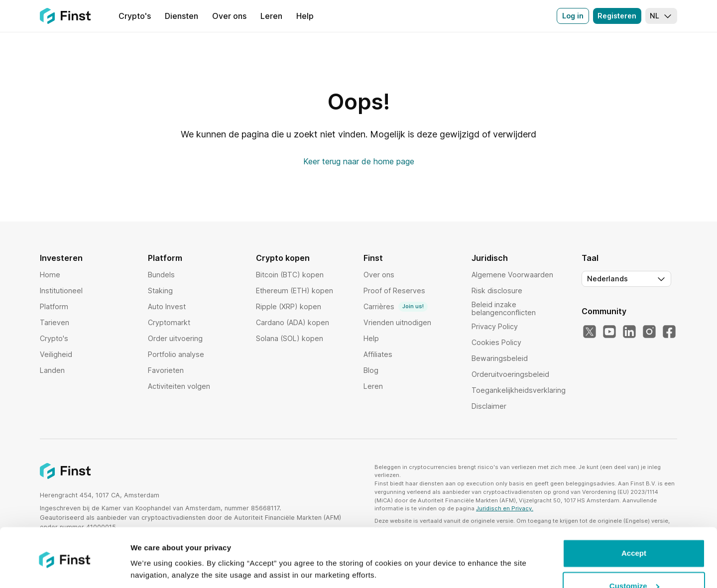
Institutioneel (61, 291)
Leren (373, 386)
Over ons (379, 275)
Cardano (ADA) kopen (293, 322)
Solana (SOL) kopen (290, 338)
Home (50, 275)
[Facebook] (669, 332)
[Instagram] (649, 332)
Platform (54, 306)
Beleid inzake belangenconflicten (504, 308)
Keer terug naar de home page (359, 161)
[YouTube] (609, 332)
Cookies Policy (496, 342)
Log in (573, 16)
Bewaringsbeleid (500, 358)
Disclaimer (489, 406)
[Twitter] (590, 332)
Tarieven (55, 322)
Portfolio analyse (176, 354)
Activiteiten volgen (179, 386)
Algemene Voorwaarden (512, 275)
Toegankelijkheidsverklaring (519, 390)
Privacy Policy (495, 326)
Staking (160, 291)
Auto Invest (167, 306)
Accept (634, 519)
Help (371, 338)
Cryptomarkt (169, 322)
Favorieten (166, 370)
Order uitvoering (175, 338)
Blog (371, 370)
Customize (634, 551)
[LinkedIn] (629, 332)
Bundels (161, 275)
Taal (590, 258)
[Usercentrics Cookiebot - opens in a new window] (64, 569)
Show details (154, 568)
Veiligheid (56, 354)
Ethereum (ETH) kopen (295, 291)
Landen (52, 370)
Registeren (617, 16)
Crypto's (54, 338)
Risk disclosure (497, 291)
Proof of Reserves (394, 291)
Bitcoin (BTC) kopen (290, 275)
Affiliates (378, 354)
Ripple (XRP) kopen (289, 306)
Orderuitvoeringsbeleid (510, 374)
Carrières (396, 307)
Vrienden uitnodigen (397, 322)
